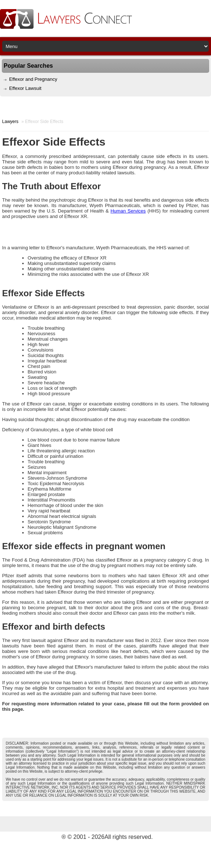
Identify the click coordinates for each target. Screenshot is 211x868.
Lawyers (10, 122)
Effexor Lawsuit (25, 88)
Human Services (128, 211)
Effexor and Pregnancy (33, 79)
